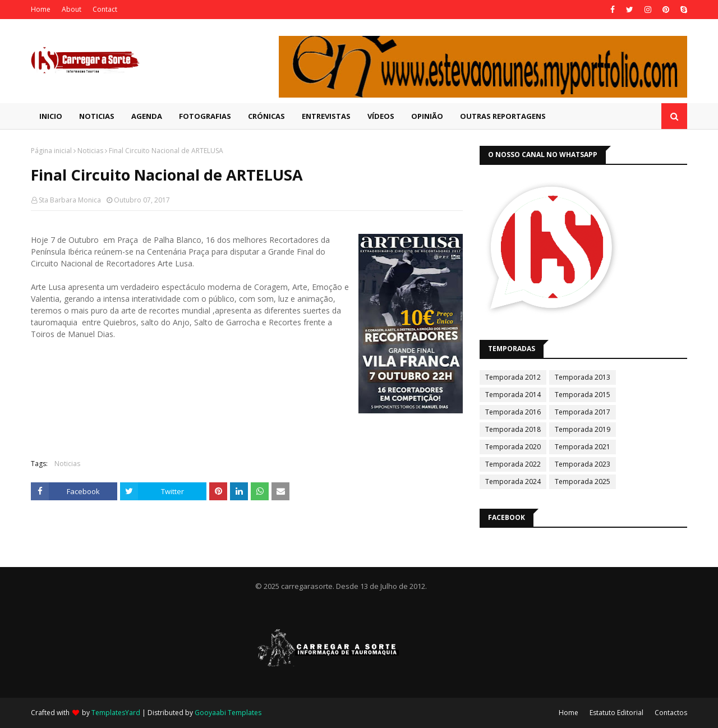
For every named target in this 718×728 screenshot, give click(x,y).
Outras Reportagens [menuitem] (503, 116)
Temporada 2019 (583, 429)
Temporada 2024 (513, 482)
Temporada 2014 (513, 395)
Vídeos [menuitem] (381, 116)
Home (41, 9)
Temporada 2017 (583, 412)
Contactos (671, 713)
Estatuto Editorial (616, 713)
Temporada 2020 (513, 447)
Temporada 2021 (583, 447)
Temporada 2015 (583, 395)
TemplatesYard (116, 713)
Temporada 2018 (513, 429)
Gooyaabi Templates (228, 713)
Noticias (90, 151)
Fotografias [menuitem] (205, 116)
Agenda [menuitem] (147, 116)
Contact (105, 9)
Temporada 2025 (583, 482)
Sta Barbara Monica (70, 200)
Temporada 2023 (583, 464)
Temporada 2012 (513, 377)
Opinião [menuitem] (427, 116)
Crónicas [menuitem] (266, 116)
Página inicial (51, 151)
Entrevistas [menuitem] (326, 116)
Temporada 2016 (513, 412)
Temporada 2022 (513, 464)
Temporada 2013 (583, 377)
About (72, 9)
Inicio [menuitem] (51, 116)
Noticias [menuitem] (97, 116)
